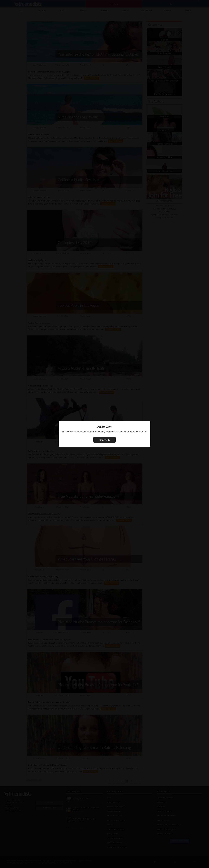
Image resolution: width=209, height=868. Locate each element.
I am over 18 (104, 440)
